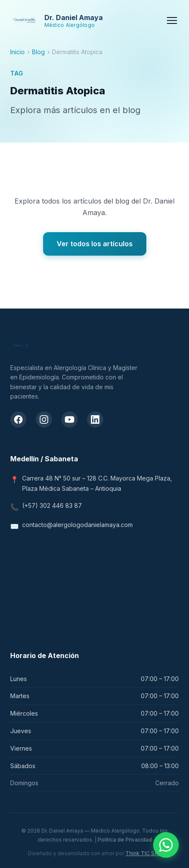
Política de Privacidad (125, 840)
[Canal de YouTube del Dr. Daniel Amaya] (70, 419)
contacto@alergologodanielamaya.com (77, 525)
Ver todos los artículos (95, 244)
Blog (38, 52)
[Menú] (172, 20)
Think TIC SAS (143, 853)
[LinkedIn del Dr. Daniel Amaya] (95, 419)
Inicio (17, 52)
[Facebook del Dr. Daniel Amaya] (18, 419)
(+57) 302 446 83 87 (52, 505)
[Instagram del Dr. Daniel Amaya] (44, 419)
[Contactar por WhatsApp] (166, 845)
